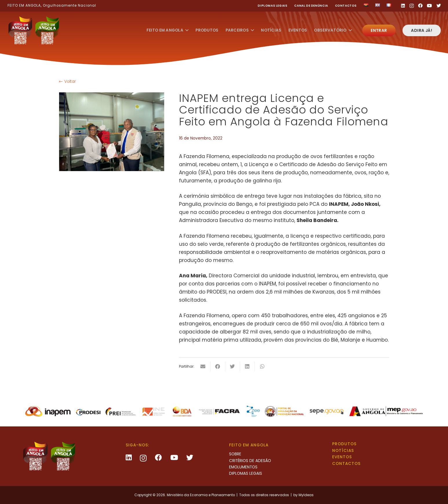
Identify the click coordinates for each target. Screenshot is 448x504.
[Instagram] (412, 6)
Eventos (342, 457)
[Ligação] (34, 30)
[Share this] (218, 366)
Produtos (344, 444)
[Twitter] (439, 6)
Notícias (343, 451)
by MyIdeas (303, 495)
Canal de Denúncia (311, 6)
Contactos (346, 6)
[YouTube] (429, 6)
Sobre (235, 454)
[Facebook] (420, 6)
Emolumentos (243, 467)
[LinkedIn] (403, 6)
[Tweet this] (233, 366)
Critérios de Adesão (250, 461)
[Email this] (203, 366)
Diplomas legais (273, 6)
